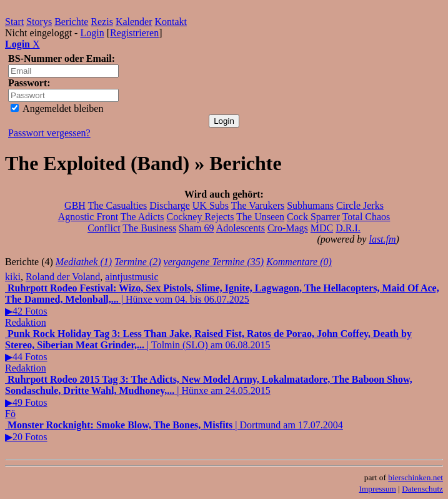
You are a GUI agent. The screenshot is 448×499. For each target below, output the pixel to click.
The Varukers (258, 205)
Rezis (102, 22)
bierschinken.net (416, 477)
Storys (39, 22)
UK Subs (211, 205)
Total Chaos (366, 217)
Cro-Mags (288, 228)
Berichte (71, 22)
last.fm (382, 239)
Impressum (378, 489)
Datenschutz (422, 489)
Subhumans (310, 205)
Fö (10, 414)
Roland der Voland (63, 277)
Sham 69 (196, 228)
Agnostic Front (88, 217)
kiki (13, 277)
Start (14, 22)
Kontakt (171, 22)
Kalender (134, 22)
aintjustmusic (132, 277)
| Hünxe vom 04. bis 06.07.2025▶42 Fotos (222, 300)
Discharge (170, 205)
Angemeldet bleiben (57, 108)
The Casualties (118, 205)
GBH (75, 205)
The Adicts (142, 217)
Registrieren (134, 33)
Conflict (104, 228)
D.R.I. (348, 228)
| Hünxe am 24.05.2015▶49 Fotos (209, 391)
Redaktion (26, 322)
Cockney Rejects (201, 217)
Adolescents (241, 228)
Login (92, 33)
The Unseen (260, 217)
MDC (322, 228)
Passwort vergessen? (49, 133)
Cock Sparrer (313, 217)
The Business (149, 228)
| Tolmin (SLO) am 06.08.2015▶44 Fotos (208, 345)
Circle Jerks (360, 205)
